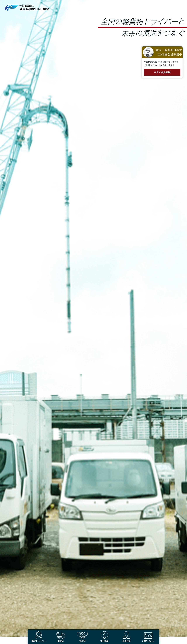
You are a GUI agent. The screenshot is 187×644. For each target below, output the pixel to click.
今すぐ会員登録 (162, 72)
